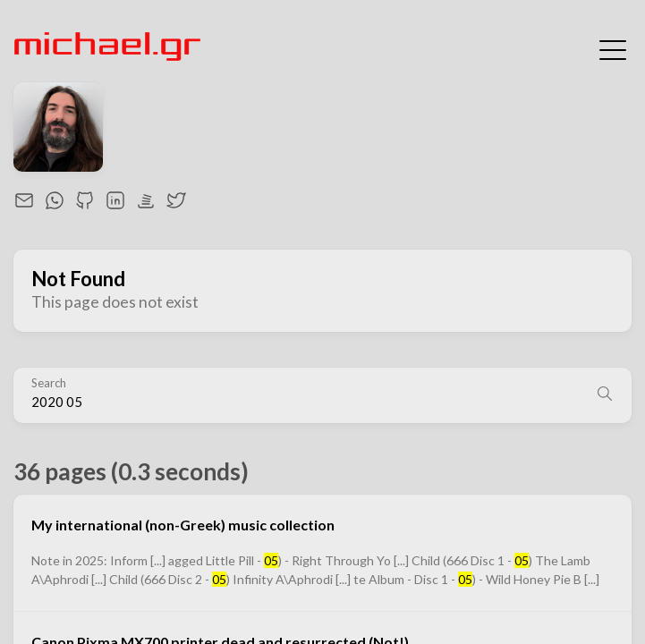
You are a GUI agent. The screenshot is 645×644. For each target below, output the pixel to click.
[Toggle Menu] (613, 48)
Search (49, 383)
